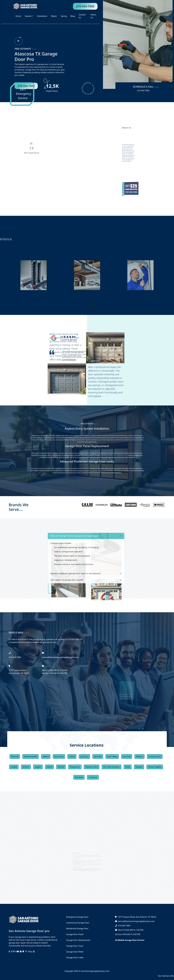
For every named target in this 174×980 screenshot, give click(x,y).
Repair (54, 16)
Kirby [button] (128, 767)
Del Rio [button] (61, 767)
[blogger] (21, 951)
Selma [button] (49, 767)
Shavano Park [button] (92, 767)
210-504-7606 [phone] (85, 6)
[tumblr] (34, 951)
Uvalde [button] (14, 767)
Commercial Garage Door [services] (78, 923)
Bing (30, 951)
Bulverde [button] (79, 777)
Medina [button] (139, 756)
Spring (64, 16)
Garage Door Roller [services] (75, 952)
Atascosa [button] (84, 756)
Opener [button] (28, 16)
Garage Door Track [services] (75, 946)
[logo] (19, 6)
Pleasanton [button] (75, 767)
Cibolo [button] (72, 756)
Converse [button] (93, 777)
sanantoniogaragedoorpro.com (95, 971)
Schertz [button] (26, 767)
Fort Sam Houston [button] (112, 767)
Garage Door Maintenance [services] (78, 940)
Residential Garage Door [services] (77, 929)
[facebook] (10, 951)
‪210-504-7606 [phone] (15, 657)
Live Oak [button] (127, 756)
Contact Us (82, 16)
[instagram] (12, 951)
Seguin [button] (38, 767)
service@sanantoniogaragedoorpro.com (136, 921)
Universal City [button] (155, 756)
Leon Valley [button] (112, 756)
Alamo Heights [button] (155, 767)
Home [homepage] (18, 16)
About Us (93, 16)
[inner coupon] (129, 189)
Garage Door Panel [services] (75, 934)
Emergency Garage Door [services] (77, 917)
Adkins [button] (46, 756)
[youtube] (18, 951)
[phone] (21, 45)
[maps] (23, 951)
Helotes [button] (139, 767)
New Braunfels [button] (31, 756)
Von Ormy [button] (59, 756)
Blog (73, 16)
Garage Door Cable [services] (75, 958)
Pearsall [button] (15, 756)
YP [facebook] (26, 951)
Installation (42, 16)
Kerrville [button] (98, 756)
